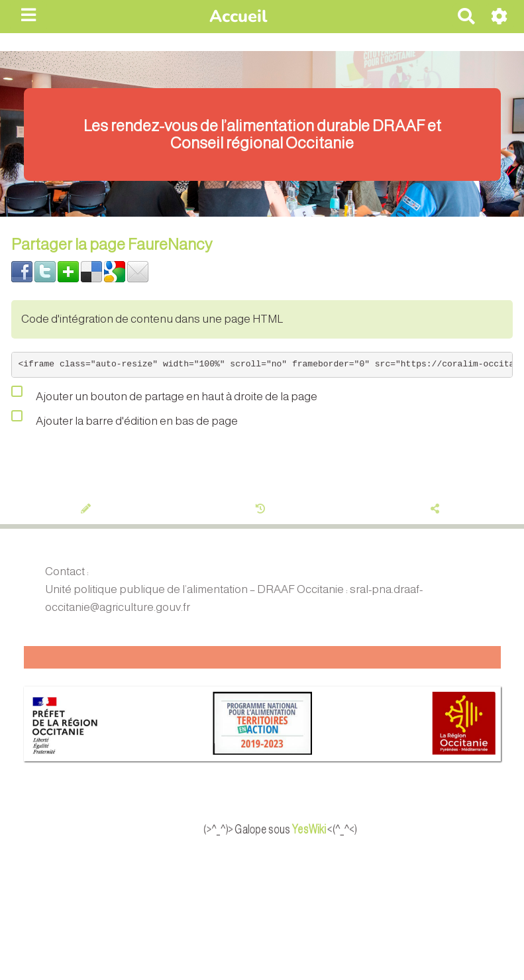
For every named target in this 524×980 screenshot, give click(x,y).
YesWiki (330, 829)
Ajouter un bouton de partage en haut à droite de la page (164, 394)
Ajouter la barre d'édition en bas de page (125, 418)
